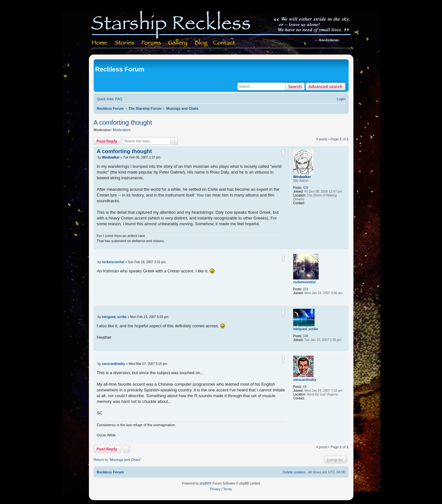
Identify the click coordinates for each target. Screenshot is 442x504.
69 (304, 387)
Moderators (122, 130)
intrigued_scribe (306, 329)
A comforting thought (123, 122)
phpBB (205, 483)
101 (305, 289)
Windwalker (302, 177)
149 (305, 336)
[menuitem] (119, 99)
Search (295, 86)
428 (305, 188)
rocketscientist (304, 282)
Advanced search (326, 86)
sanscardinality (305, 380)
